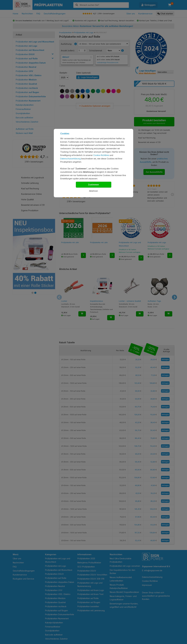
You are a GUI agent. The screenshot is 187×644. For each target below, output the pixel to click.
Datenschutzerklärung (70, 159)
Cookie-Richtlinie (101, 155)
